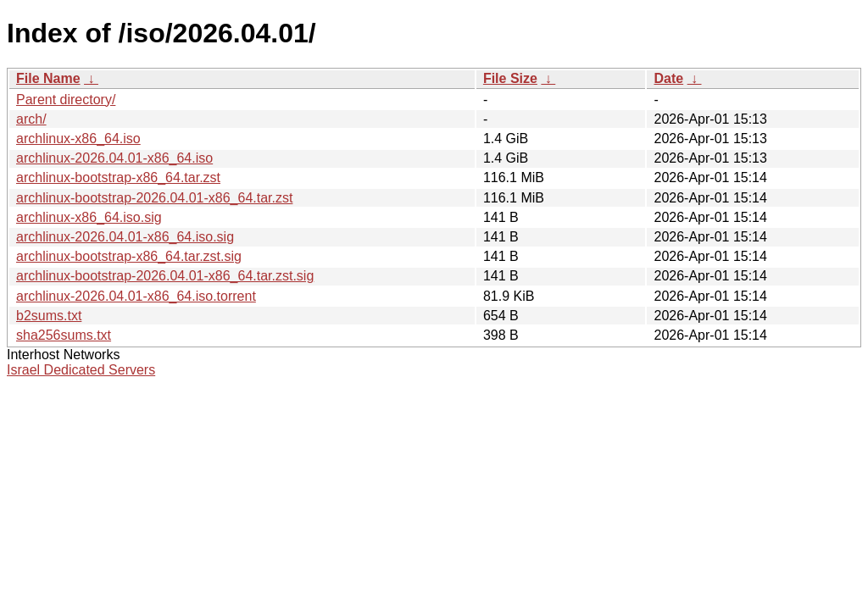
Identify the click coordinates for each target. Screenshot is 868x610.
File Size (510, 78)
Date (668, 78)
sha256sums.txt (64, 335)
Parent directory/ (66, 100)
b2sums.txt (49, 316)
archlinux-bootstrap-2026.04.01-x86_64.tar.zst (154, 198)
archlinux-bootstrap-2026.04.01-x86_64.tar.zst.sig (165, 276)
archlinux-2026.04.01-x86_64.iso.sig (125, 237)
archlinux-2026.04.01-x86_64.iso (114, 158)
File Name (48, 78)
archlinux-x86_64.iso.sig (89, 217)
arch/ (31, 119)
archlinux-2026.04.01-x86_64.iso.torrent (136, 296)
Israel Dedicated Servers (81, 370)
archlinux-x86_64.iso (78, 139)
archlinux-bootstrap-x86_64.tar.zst (118, 177)
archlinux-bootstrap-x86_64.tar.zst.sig (129, 256)
